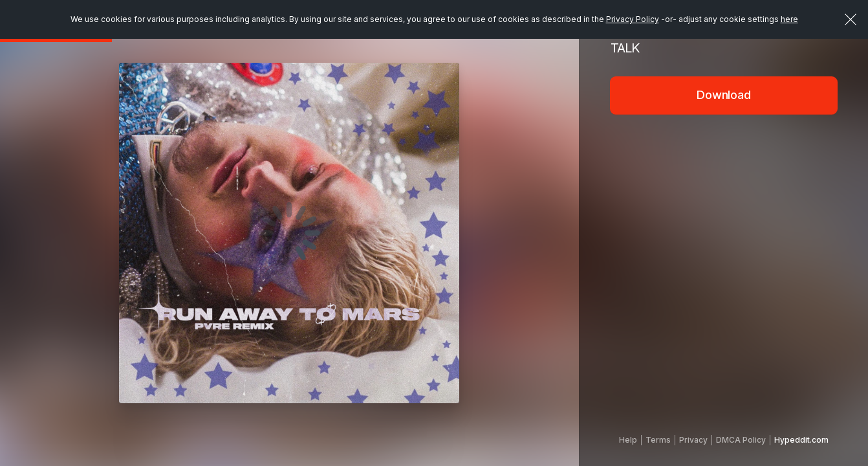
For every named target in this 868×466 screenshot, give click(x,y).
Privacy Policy (633, 19)
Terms (658, 440)
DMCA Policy (741, 440)
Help (628, 440)
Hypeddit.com (801, 440)
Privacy (693, 440)
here (789, 19)
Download (724, 95)
